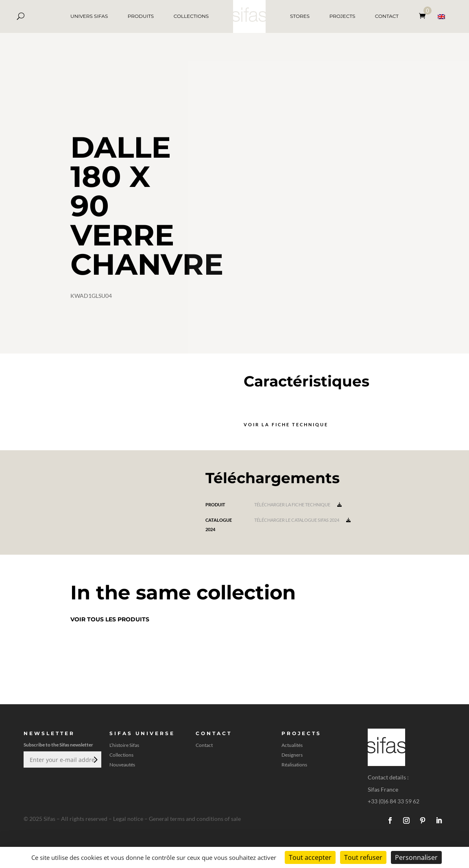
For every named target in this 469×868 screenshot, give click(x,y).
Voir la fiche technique (286, 424)
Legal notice (128, 819)
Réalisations (294, 765)
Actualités (292, 745)
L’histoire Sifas (124, 745)
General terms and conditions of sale (195, 819)
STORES (300, 16)
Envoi (95, 759)
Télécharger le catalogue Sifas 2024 (302, 520)
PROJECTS (342, 16)
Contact (204, 745)
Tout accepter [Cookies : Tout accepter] (310, 857)
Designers (292, 755)
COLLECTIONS (191, 16)
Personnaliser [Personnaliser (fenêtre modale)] (416, 857)
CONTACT (387, 16)
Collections (121, 755)
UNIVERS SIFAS (89, 16)
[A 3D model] (328, 207)
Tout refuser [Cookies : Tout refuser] (363, 857)
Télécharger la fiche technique (298, 505)
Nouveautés (122, 765)
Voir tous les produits (110, 619)
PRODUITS (141, 16)
